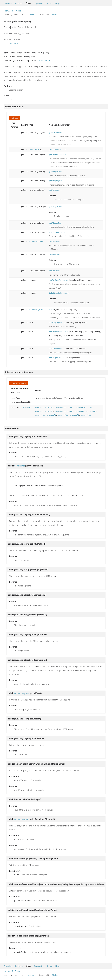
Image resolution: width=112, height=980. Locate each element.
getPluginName (56, 223)
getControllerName (58, 155)
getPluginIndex (56, 207)
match (52, 310)
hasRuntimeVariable (58, 280)
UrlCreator (14, 43)
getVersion (54, 254)
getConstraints (56, 150)
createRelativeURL (44, 407)
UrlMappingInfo (36, 310)
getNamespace (55, 190)
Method (31, 15)
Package (19, 3)
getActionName (56, 133)
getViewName (55, 271)
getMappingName (56, 181)
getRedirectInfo (57, 232)
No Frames (17, 11)
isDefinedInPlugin (58, 293)
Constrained (34, 150)
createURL (80, 411)
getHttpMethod (56, 172)
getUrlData (54, 241)
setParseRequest (57, 349)
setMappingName (56, 323)
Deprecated (39, 3)
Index (50, 3)
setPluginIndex (56, 358)
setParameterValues (58, 332)
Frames (7, 11)
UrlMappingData (36, 241)
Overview (8, 3)
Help (57, 3)
